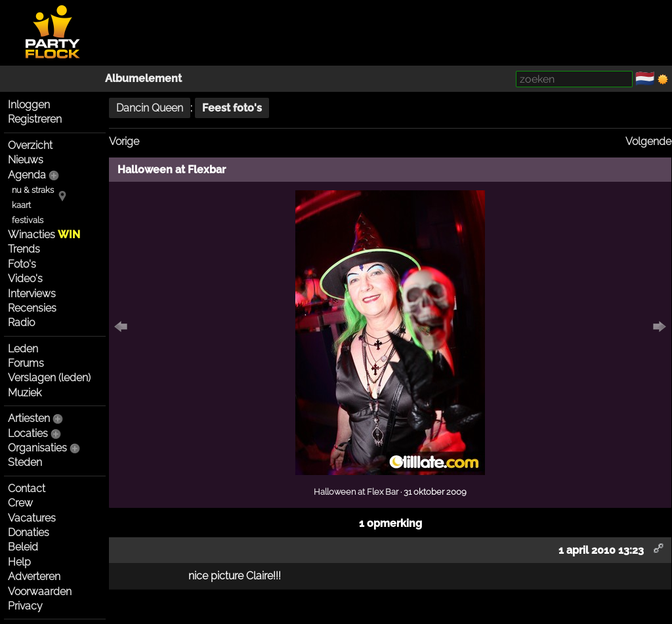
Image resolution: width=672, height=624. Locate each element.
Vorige (124, 141)
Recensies (32, 308)
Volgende (648, 141)
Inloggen (29, 105)
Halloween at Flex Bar (356, 491)
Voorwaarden (40, 592)
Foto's (22, 264)
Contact (27, 489)
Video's (25, 279)
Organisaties (37, 448)
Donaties (29, 532)
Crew (20, 503)
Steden (25, 462)
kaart (21, 205)
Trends (24, 249)
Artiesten (29, 418)
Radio (21, 322)
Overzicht (30, 145)
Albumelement (143, 78)
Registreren (35, 119)
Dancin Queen (150, 108)
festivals (28, 220)
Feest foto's (232, 108)
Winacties (44, 235)
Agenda (27, 175)
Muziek (25, 393)
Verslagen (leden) (49, 378)
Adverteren (34, 576)
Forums (26, 363)
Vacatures (32, 518)
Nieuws (26, 160)
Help (19, 562)
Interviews (32, 294)
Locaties (28, 433)
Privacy (25, 606)
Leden (23, 349)
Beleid (23, 547)
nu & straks (33, 190)
